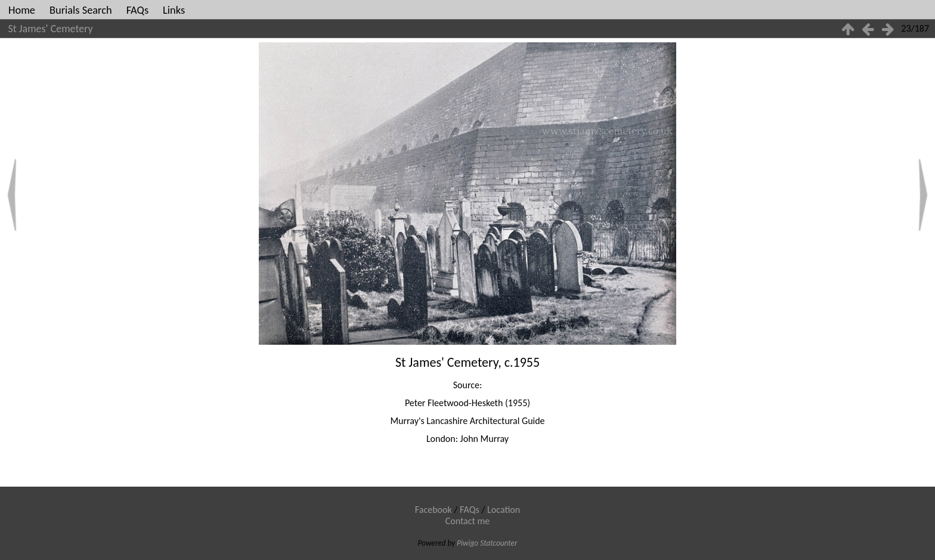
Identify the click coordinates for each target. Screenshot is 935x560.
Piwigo (467, 543)
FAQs (137, 10)
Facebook (434, 510)
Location (504, 510)
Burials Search (81, 10)
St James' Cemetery (51, 29)
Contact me (468, 521)
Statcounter (499, 543)
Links (174, 10)
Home (22, 10)
